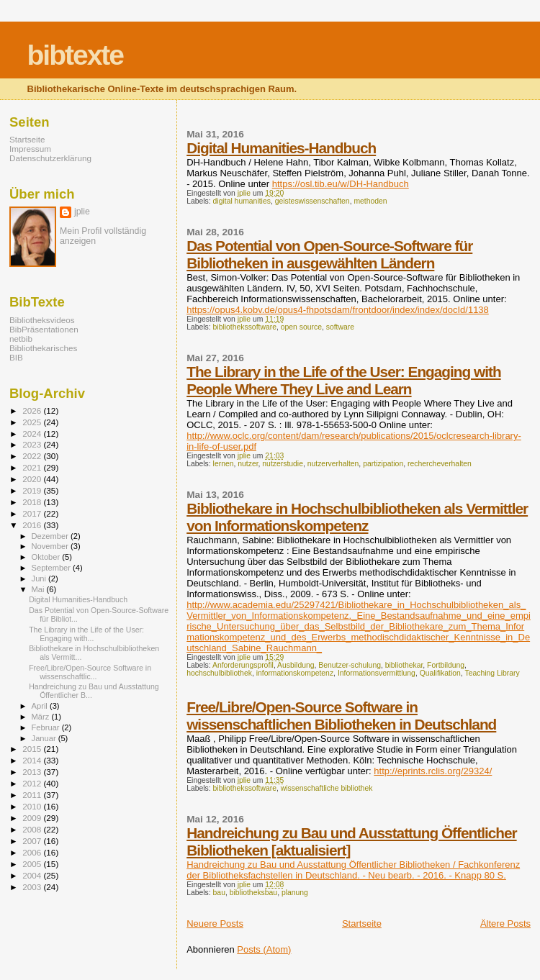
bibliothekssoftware (245, 327)
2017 (33, 513)
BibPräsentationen (44, 329)
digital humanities (242, 201)
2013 (33, 772)
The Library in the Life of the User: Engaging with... (86, 634)
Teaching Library (492, 673)
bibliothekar (404, 665)
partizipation (383, 464)
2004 (33, 875)
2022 (33, 456)
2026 (33, 410)
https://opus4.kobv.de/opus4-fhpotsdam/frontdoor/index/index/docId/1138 (338, 310)
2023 (33, 444)
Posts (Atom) (264, 949)
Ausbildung (296, 665)
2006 (33, 852)
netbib (21, 339)
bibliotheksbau (253, 893)
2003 (33, 887)
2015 (33, 749)
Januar (45, 738)
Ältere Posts (505, 924)
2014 (33, 760)
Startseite (362, 924)
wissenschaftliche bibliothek (327, 788)
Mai (39, 589)
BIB (16, 357)
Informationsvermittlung (377, 673)
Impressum (30, 149)
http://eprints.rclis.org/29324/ (433, 771)
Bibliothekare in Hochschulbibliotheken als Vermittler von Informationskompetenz (357, 517)
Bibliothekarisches (43, 348)
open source (301, 327)
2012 (33, 783)
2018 (33, 502)
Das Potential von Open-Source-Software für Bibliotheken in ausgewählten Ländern (329, 254)
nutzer (248, 464)
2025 (33, 422)
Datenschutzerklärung (50, 158)
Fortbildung (446, 665)
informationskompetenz (295, 673)
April (41, 706)
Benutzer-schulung (350, 665)
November (51, 546)
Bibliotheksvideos (42, 320)
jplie (82, 212)
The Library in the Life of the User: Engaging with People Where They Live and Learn (343, 380)
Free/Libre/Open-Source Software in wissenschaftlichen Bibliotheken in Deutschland (341, 716)
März (42, 717)
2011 (33, 795)
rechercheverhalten (440, 464)
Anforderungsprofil (243, 665)
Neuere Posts (215, 924)
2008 (33, 829)
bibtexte (76, 55)
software (340, 327)
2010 (33, 806)
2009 (33, 818)
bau (219, 893)
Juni (40, 579)
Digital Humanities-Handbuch (281, 148)
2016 (33, 525)
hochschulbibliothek (219, 673)
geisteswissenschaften (312, 201)
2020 (33, 479)
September (53, 568)
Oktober (47, 557)
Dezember (51, 536)
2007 (33, 841)
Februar (47, 727)
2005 (33, 864)
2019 (33, 490)
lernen (224, 464)
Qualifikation (440, 673)
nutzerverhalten (333, 464)
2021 (33, 467)
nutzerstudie (283, 464)
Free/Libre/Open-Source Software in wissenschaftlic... (90, 672)
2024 (33, 434)
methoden (370, 201)
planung (295, 893)
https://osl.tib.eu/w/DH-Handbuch (341, 184)
